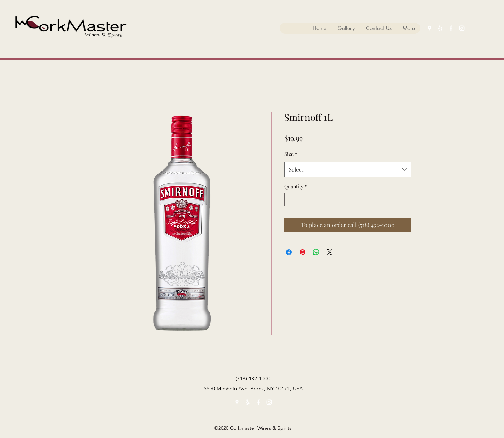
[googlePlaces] (430, 28)
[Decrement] (290, 200)
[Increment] (312, 200)
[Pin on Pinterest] (302, 252)
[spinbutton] (301, 200)
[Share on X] (330, 252)
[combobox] (348, 169)
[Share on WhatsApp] (316, 252)
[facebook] (451, 28)
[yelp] (440, 28)
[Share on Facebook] (289, 252)
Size (291, 154)
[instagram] (462, 28)
